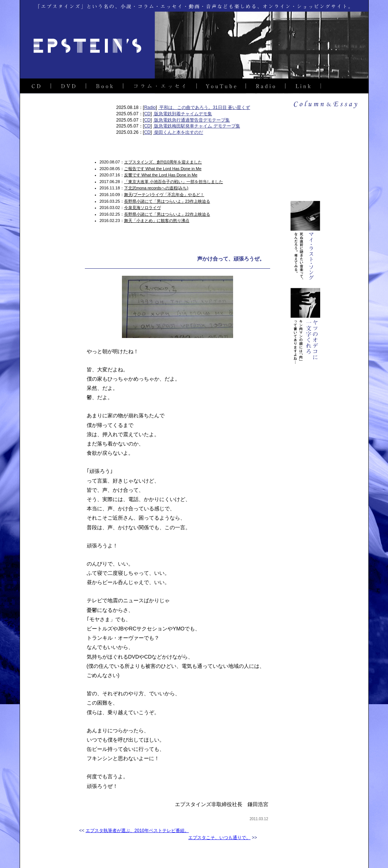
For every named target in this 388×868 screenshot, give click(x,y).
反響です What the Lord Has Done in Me (161, 175)
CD (147, 114)
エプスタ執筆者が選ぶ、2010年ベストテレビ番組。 (137, 831)
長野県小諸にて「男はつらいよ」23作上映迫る (167, 201)
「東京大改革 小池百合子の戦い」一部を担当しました (174, 182)
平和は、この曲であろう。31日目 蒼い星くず (204, 107)
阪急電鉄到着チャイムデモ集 (183, 114)
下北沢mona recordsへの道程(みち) (156, 188)
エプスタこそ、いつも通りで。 (219, 838)
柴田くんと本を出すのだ (178, 132)
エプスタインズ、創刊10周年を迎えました (163, 162)
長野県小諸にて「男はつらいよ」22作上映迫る (167, 214)
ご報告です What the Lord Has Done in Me (163, 169)
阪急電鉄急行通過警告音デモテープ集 (191, 120)
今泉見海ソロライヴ (142, 208)
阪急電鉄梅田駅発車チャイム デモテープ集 (197, 126)
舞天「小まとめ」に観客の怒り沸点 (157, 221)
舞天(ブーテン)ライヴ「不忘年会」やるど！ (164, 195)
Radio (150, 107)
